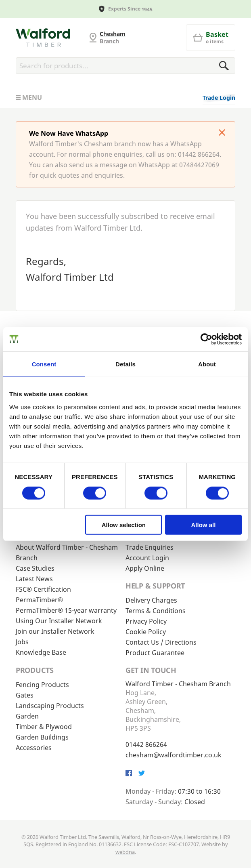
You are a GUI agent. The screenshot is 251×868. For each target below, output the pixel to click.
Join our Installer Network (55, 631)
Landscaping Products (50, 706)
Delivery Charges (151, 600)
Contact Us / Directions (161, 642)
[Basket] (211, 38)
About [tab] (207, 364)
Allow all (204, 525)
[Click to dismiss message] (222, 133)
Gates (25, 695)
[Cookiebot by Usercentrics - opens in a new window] (206, 339)
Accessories (34, 748)
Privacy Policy (146, 621)
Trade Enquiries (150, 547)
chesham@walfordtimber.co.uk (174, 755)
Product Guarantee (155, 653)
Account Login (147, 558)
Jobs (22, 642)
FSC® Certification (43, 589)
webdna (125, 852)
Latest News (34, 579)
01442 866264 (146, 744)
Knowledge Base (41, 652)
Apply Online (145, 568)
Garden (27, 716)
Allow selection (124, 525)
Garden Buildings (42, 737)
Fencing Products (42, 685)
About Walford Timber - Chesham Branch (67, 553)
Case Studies (35, 568)
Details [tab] (125, 364)
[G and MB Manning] (43, 38)
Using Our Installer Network (59, 621)
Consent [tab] (44, 364)
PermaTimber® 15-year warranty (66, 610)
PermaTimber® (39, 600)
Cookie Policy (146, 632)
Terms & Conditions (156, 611)
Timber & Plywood (44, 727)
